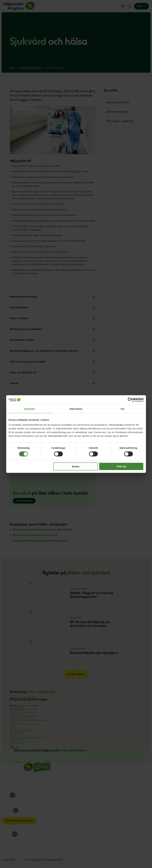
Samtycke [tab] (29, 409)
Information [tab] (76, 409)
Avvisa (75, 466)
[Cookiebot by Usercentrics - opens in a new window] (130, 400)
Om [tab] (123, 409)
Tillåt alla (121, 466)
